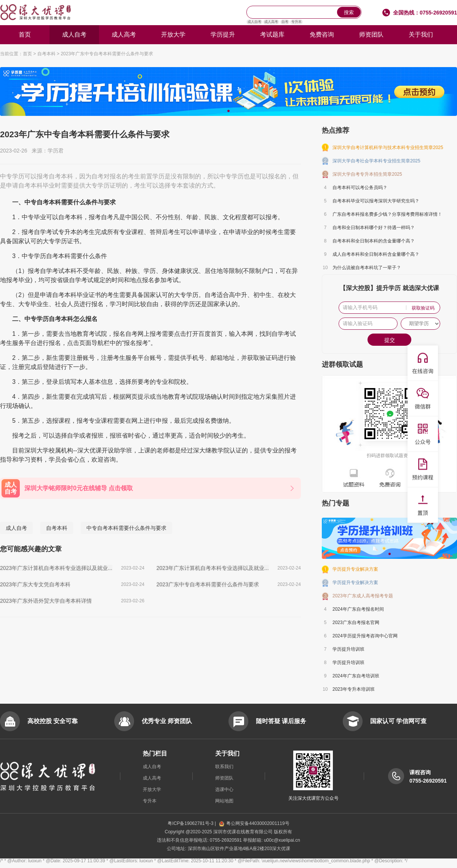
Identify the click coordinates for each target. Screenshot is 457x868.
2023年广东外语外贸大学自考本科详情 (46, 601)
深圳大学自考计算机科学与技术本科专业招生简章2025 (388, 148)
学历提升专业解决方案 (355, 569)
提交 (390, 340)
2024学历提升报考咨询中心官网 (365, 636)
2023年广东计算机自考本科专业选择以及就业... (56, 568)
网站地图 (224, 801)
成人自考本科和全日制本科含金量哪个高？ (376, 254)
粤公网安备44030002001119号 (254, 823)
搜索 (349, 12)
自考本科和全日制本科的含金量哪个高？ (374, 241)
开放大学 (173, 34)
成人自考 (254, 22)
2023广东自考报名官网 (356, 623)
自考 (285, 22)
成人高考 (271, 22)
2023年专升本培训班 (354, 689)
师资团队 (371, 34)
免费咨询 (322, 34)
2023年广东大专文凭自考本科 (35, 584)
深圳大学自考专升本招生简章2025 (367, 174)
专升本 (296, 22)
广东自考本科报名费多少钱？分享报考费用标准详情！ (387, 214)
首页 (25, 34)
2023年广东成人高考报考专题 (363, 596)
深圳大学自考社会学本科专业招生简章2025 (376, 161)
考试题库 (272, 34)
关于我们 (421, 34)
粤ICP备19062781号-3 (191, 823)
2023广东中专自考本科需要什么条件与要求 (208, 584)
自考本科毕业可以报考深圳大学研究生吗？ (376, 201)
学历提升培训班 (348, 649)
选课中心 (224, 789)
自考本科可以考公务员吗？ (360, 188)
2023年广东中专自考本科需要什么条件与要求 (107, 54)
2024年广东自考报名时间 (358, 609)
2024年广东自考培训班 (356, 676)
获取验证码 (423, 308)
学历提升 (223, 34)
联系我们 (224, 767)
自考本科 (46, 54)
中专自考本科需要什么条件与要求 (126, 528)
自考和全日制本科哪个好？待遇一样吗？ (374, 228)
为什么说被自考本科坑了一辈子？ (367, 268)
